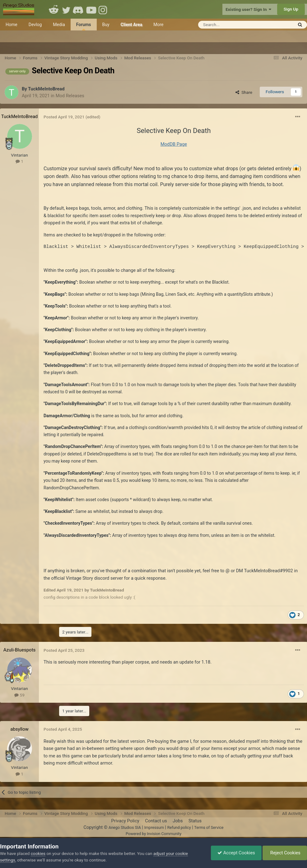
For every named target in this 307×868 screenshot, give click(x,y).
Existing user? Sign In (248, 9)
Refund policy (179, 827)
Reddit (54, 9)
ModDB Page (174, 144)
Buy (106, 25)
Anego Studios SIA (125, 827)
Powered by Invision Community (153, 834)
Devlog (35, 25)
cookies (38, 853)
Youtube (91, 9)
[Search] (230, 25)
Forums (84, 26)
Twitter (66, 9)
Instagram (104, 9)
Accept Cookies (236, 853)
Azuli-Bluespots (20, 650)
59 (19, 695)
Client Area (132, 25)
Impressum (154, 827)
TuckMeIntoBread (46, 89)
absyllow (19, 729)
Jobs (178, 821)
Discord (79, 9)
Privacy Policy (125, 821)
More (158, 25)
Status (195, 821)
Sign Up (291, 9)
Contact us (156, 821)
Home (12, 25)
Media (59, 25)
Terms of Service (209, 827)
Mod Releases (70, 96)
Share (244, 92)
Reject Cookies (285, 853)
